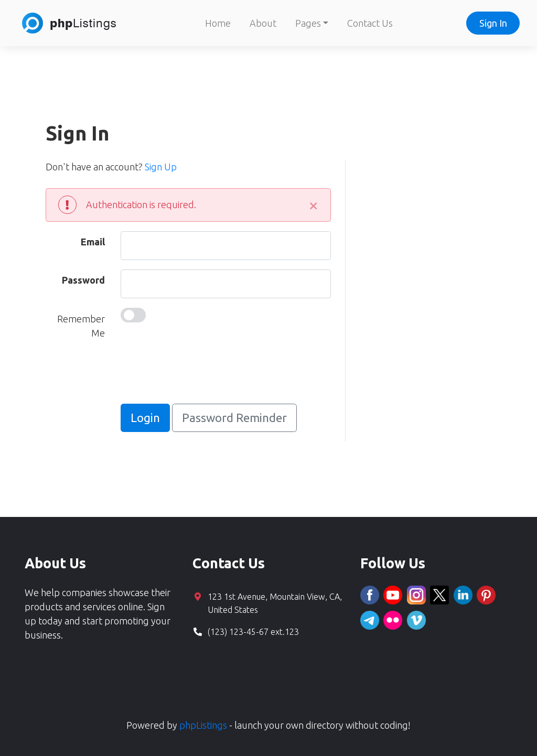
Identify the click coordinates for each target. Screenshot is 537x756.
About (263, 23)
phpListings (203, 725)
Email (93, 242)
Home (218, 23)
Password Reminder (234, 418)
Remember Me (81, 326)
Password (83, 280)
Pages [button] (308, 23)
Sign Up (161, 167)
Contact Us (370, 23)
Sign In (493, 23)
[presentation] (200, 374)
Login (145, 418)
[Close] (314, 205)
